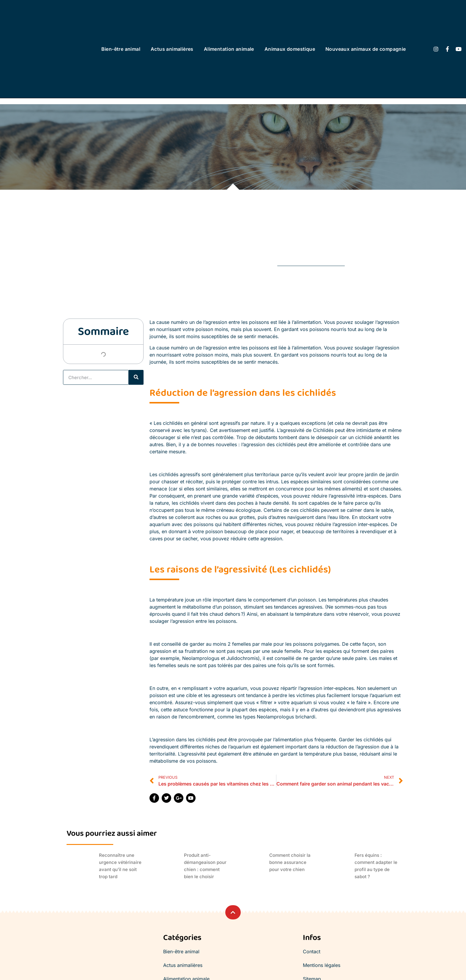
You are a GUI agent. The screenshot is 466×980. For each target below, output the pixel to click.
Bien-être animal (121, 49)
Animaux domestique (290, 49)
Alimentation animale (229, 49)
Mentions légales (322, 965)
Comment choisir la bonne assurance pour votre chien (290, 862)
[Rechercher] (136, 377)
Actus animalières (172, 49)
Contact (312, 951)
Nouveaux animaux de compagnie (366, 49)
